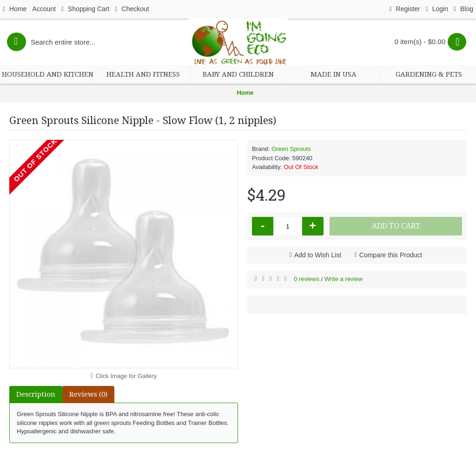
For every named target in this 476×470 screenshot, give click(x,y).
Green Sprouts (291, 149)
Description (36, 394)
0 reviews (307, 279)
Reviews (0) (88, 394)
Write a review (344, 279)
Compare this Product (391, 255)
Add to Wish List (318, 255)
